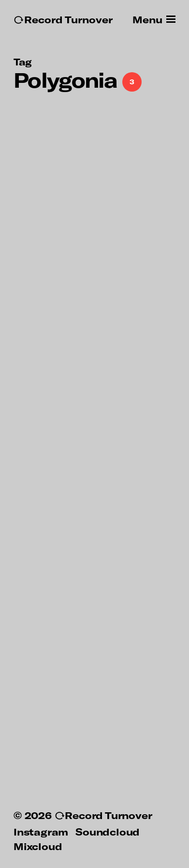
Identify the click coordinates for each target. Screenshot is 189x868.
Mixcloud (38, 846)
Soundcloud (108, 832)
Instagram (41, 832)
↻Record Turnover (63, 20)
